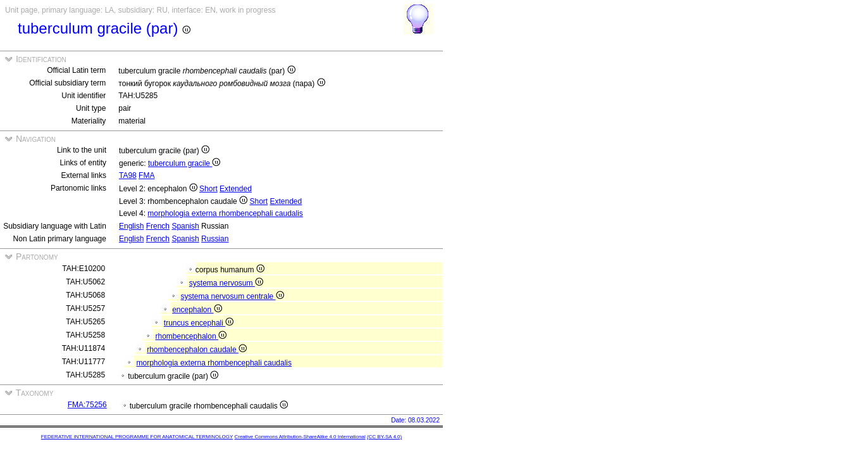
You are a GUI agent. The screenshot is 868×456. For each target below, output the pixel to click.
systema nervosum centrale (232, 296)
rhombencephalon (191, 336)
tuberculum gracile (184, 163)
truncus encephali (199, 323)
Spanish (185, 226)
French (158, 226)
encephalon (197, 310)
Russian (215, 239)
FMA (146, 175)
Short (208, 189)
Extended (236, 189)
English (131, 226)
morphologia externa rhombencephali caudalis (225, 213)
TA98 (128, 175)
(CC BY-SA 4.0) (384, 437)
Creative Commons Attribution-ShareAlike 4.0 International (300, 437)
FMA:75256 (87, 405)
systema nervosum (226, 283)
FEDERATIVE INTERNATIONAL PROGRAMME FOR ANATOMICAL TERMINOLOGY (137, 437)
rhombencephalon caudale (197, 350)
